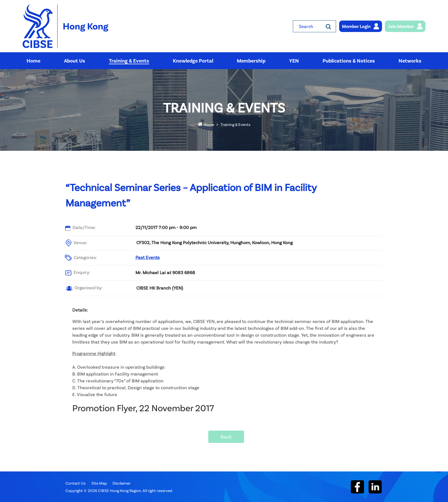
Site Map (99, 483)
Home (206, 124)
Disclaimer (122, 483)
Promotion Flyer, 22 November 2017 (143, 408)
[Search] (328, 26)
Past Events (148, 257)
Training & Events (236, 124)
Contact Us (76, 483)
